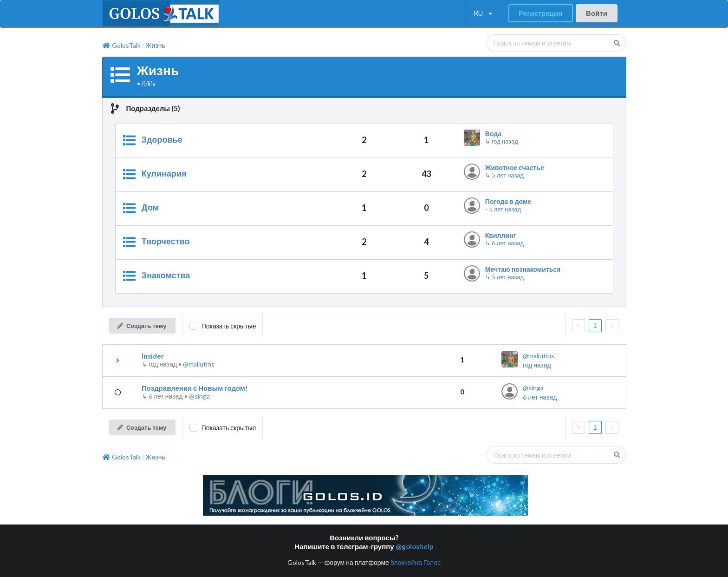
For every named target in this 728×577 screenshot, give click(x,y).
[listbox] (483, 13)
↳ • (162, 364)
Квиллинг (500, 235)
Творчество (166, 241)
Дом (150, 207)
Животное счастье (515, 167)
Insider (153, 356)
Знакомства (166, 275)
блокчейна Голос (416, 562)
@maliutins (199, 364)
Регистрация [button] (540, 13)
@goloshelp (415, 546)
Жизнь (156, 46)
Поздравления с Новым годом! (195, 388)
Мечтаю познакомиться (523, 269)
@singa (199, 396)
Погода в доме (508, 201)
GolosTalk (122, 46)
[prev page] (578, 326)
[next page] (612, 326)
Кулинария (164, 173)
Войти (597, 13)
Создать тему (141, 326)
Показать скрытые (229, 326)
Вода (493, 134)
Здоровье (162, 139)
